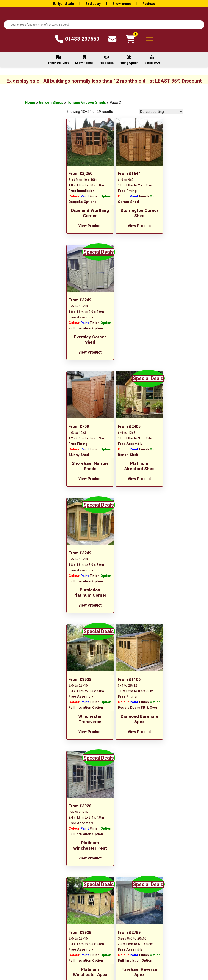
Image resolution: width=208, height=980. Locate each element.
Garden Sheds (51, 102)
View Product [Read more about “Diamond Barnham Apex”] (125, 504)
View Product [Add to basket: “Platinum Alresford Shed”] (125, 362)
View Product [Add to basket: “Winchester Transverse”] (84, 499)
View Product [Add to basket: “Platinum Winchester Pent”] (165, 504)
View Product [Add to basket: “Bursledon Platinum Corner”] (165, 367)
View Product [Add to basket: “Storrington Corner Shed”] (125, 225)
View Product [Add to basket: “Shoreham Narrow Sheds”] (84, 362)
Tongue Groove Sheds (86, 102)
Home (30, 102)
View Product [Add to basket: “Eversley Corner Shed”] (165, 231)
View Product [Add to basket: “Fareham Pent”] (165, 635)
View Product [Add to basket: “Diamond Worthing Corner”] (84, 230)
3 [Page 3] (131, 667)
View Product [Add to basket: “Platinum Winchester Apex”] (84, 641)
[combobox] (104, 25)
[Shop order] (161, 112)
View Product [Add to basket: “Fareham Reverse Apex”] (125, 641)
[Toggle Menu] (149, 39)
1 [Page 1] (119, 667)
